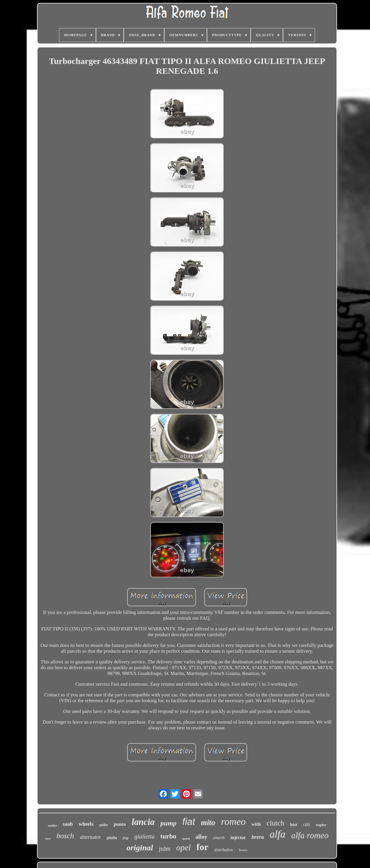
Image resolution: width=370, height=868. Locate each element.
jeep (126, 838)
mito (208, 823)
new (48, 838)
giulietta (145, 836)
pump (169, 823)
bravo (243, 850)
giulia (112, 838)
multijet (52, 826)
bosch (65, 836)
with (256, 824)
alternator (90, 837)
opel (184, 847)
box (294, 825)
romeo (233, 822)
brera (258, 837)
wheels (86, 824)
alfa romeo (310, 835)
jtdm (164, 848)
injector (238, 837)
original (140, 848)
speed (186, 838)
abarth (219, 838)
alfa (277, 834)
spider (103, 825)
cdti (306, 824)
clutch (275, 823)
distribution (224, 850)
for (202, 847)
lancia (143, 822)
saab (68, 824)
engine (321, 825)
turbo (168, 836)
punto (120, 824)
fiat (189, 822)
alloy (201, 837)
